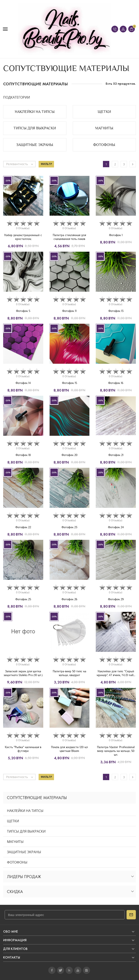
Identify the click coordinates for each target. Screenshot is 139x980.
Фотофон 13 (116, 311)
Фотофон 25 (23, 599)
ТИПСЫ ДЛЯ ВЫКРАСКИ (26, 831)
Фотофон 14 (23, 383)
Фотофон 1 (116, 235)
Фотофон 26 (69, 599)
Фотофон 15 (69, 383)
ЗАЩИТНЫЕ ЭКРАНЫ (24, 852)
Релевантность (21, 164)
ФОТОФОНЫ (17, 862)
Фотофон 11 (69, 311)
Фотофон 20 (69, 455)
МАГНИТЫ (15, 842)
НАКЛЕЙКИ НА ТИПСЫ (25, 811)
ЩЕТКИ (13, 821)
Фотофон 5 (23, 311)
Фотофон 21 (116, 455)
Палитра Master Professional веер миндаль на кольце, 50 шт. (116, 751)
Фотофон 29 (116, 599)
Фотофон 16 (116, 383)
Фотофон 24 (116, 527)
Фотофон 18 (23, 455)
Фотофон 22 (23, 527)
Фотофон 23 (69, 527)
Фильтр (46, 164)
